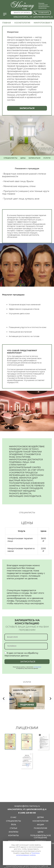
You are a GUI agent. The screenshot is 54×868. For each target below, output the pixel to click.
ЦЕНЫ (23, 158)
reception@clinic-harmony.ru (27, 806)
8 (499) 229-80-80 (27, 813)
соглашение (37, 667)
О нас (13, 817)
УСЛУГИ (47, 158)
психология (40, 828)
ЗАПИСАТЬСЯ (34, 158)
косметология (40, 821)
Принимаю (26, 860)
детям (40, 817)
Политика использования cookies (28, 854)
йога (14, 825)
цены (40, 832)
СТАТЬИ (13, 828)
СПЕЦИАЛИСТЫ (10, 158)
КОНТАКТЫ (13, 835)
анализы (13, 832)
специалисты (13, 821)
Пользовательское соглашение (41, 837)
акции (40, 825)
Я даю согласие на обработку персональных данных (21, 654)
